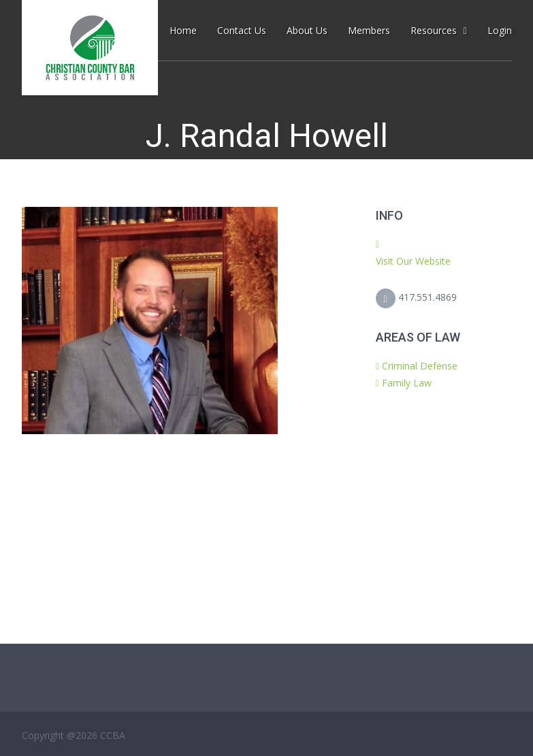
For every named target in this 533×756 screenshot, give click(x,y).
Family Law (407, 383)
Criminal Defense (420, 366)
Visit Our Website (413, 261)
